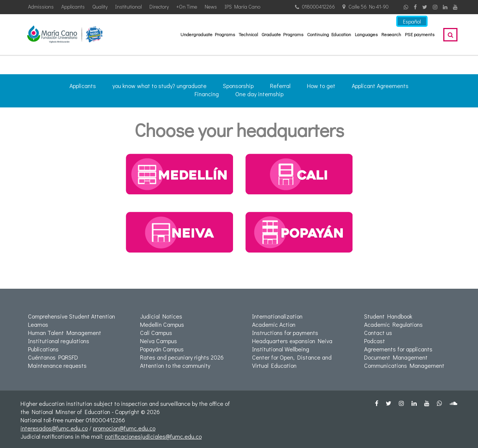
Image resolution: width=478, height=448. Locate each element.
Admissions (41, 7)
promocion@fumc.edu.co (124, 428)
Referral (280, 86)
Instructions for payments (285, 333)
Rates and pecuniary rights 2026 (182, 357)
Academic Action (274, 324)
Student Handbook (388, 316)
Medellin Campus (162, 324)
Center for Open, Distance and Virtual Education (292, 361)
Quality (100, 7)
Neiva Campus (159, 341)
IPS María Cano (242, 7)
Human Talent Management (65, 333)
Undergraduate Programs (208, 34)
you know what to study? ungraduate (159, 86)
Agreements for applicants (398, 349)
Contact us (378, 333)
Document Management (396, 357)
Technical (248, 34)
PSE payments (420, 34)
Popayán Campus (162, 349)
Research (391, 34)
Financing (207, 94)
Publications (43, 349)
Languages (366, 34)
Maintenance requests (57, 365)
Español (412, 21)
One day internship (259, 94)
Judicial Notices (161, 316)
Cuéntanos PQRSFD (53, 357)
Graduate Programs (283, 34)
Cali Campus (156, 333)
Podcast (375, 341)
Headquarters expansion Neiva (292, 341)
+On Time (187, 7)
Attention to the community (175, 365)
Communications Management (404, 365)
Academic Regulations (393, 324)
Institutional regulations (59, 341)
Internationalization (277, 316)
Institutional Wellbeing (281, 349)
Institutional (128, 7)
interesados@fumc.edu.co (54, 428)
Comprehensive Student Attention (72, 316)
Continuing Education (329, 34)
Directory (159, 7)
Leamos (38, 324)
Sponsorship (238, 86)
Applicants (73, 7)
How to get (321, 86)
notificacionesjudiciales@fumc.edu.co (153, 436)
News (211, 7)
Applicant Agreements (380, 86)
